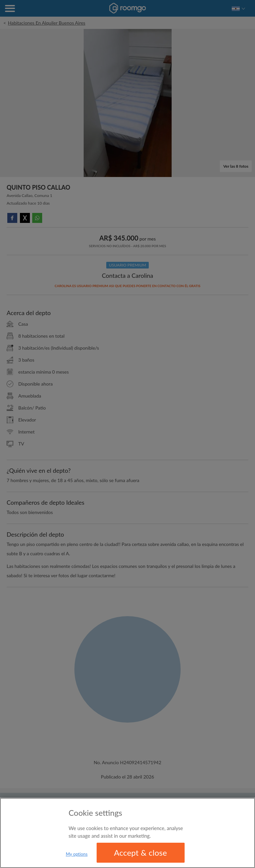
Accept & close (140, 853)
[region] (127, 833)
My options (77, 854)
